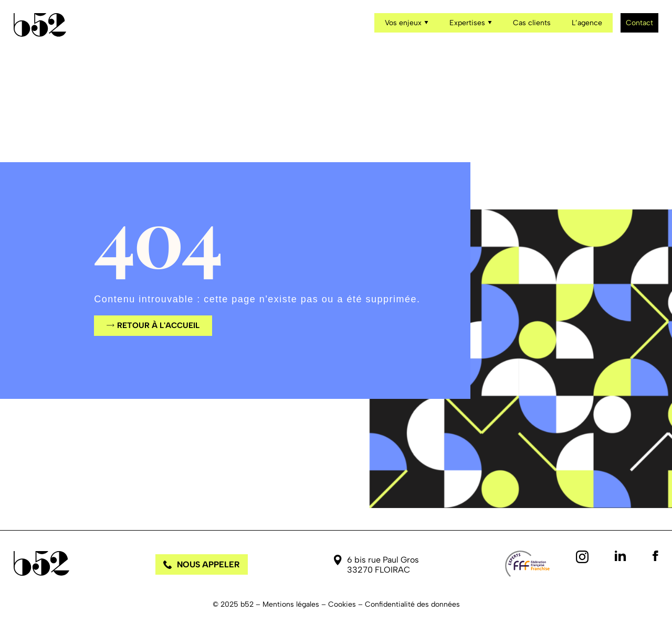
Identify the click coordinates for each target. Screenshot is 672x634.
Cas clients (532, 23)
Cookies (342, 604)
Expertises (471, 23)
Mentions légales (291, 604)
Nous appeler (202, 564)
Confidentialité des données (412, 604)
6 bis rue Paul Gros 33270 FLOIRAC (383, 565)
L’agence (587, 23)
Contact (639, 23)
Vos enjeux (407, 23)
